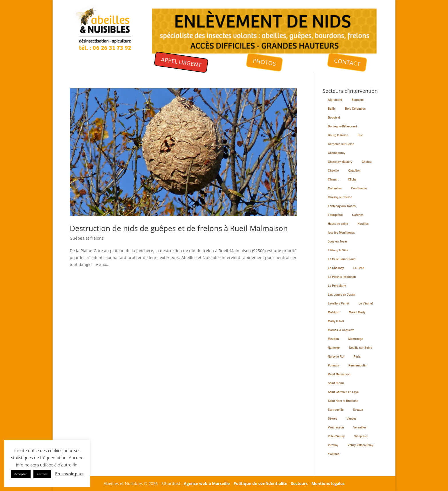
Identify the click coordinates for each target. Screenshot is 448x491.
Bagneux (358, 100)
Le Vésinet (366, 303)
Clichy (352, 180)
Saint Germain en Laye (343, 392)
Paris (357, 357)
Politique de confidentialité (260, 483)
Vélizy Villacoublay (360, 445)
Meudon (333, 339)
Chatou (367, 162)
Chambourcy (337, 153)
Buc (360, 135)
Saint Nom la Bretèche (343, 401)
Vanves (351, 419)
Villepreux (361, 436)
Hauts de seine (338, 224)
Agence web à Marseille (207, 483)
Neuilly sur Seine (361, 348)
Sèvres (333, 419)
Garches (358, 215)
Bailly (332, 109)
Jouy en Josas (338, 242)
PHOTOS (264, 62)
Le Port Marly (337, 286)
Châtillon (354, 171)
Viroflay (333, 445)
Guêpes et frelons (87, 238)
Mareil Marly (357, 312)
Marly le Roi (336, 321)
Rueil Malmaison (339, 374)
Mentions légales (328, 483)
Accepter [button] (21, 474)
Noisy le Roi (336, 357)
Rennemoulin (357, 365)
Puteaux (334, 365)
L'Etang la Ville (338, 250)
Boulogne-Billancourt (343, 126)
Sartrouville (336, 410)
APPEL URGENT (181, 62)
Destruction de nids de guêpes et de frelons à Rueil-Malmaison (179, 228)
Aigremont (335, 100)
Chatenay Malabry (340, 162)
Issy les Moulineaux (341, 233)
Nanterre (334, 348)
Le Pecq (359, 268)
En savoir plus (69, 474)
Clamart (333, 180)
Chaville (333, 171)
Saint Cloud (336, 383)
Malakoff (334, 312)
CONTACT (348, 62)
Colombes (335, 188)
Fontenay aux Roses (342, 206)
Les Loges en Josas (342, 295)
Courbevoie (359, 188)
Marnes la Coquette (341, 330)
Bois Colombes (355, 109)
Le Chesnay (336, 268)
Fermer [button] (42, 474)
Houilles (363, 224)
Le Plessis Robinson (342, 277)
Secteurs (299, 483)
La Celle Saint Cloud (342, 259)
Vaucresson (336, 427)
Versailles (360, 427)
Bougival (334, 118)
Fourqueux (335, 215)
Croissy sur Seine (340, 197)
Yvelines (334, 454)
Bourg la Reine (338, 135)
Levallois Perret (339, 303)
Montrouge (356, 339)
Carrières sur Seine (341, 144)
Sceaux (358, 410)
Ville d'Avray (336, 436)
